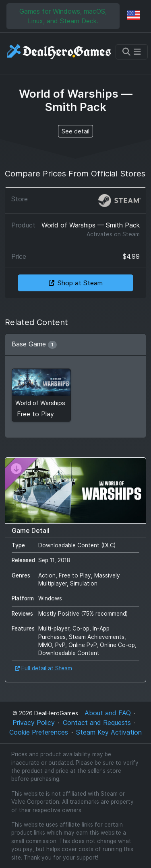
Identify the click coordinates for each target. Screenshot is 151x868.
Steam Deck (78, 21)
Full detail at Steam (43, 668)
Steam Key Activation (109, 732)
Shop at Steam (76, 283)
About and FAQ (108, 713)
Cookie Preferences (39, 732)
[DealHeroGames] (59, 52)
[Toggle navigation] (132, 52)
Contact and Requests (97, 723)
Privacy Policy (34, 723)
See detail (75, 131)
